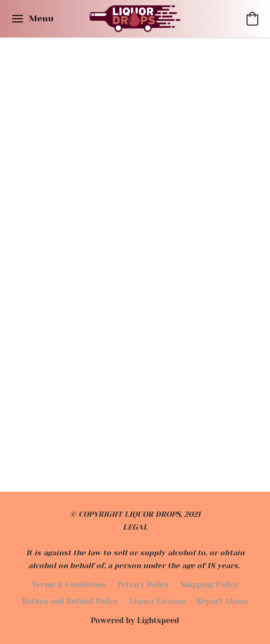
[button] (135, 19)
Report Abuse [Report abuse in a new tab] (222, 601)
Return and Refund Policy (70, 601)
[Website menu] (32, 19)
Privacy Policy (144, 585)
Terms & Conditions (69, 585)
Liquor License (157, 601)
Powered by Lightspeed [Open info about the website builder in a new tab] (135, 620)
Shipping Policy (209, 585)
